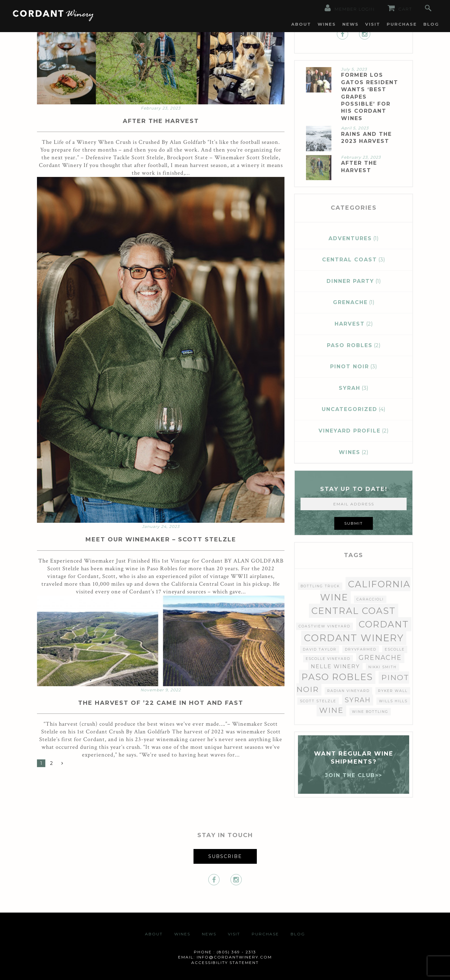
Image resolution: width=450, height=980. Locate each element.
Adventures (350, 238)
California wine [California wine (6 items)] (365, 591)
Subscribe (225, 856)
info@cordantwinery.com (234, 957)
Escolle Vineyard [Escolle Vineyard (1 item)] (328, 659)
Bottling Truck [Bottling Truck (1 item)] (320, 586)
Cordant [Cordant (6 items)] (384, 624)
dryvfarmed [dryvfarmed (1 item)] (361, 649)
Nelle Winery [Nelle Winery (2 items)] (335, 666)
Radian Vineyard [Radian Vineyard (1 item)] (348, 691)
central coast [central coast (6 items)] (354, 611)
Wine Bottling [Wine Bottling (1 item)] (370, 712)
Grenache (350, 302)
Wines (327, 24)
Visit (373, 24)
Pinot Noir (350, 367)
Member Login (350, 8)
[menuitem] (301, 24)
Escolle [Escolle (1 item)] (395, 649)
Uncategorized (350, 409)
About (301, 24)
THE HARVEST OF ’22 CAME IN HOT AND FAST (161, 703)
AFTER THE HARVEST (161, 121)
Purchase (402, 24)
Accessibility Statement (225, 962)
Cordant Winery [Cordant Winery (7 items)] (354, 638)
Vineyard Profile (350, 431)
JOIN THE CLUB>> (354, 775)
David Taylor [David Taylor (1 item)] (320, 649)
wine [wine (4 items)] (331, 710)
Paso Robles (350, 345)
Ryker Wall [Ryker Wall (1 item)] (393, 691)
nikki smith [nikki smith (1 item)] (382, 667)
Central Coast (350, 260)
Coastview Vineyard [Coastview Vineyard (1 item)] (324, 626)
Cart (400, 8)
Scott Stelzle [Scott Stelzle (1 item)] (318, 701)
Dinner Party (350, 281)
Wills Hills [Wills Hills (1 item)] (393, 701)
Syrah (350, 388)
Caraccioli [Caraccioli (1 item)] (370, 599)
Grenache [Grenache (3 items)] (380, 658)
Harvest (350, 324)
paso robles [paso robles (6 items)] (337, 677)
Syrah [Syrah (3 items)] (358, 700)
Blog (431, 24)
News (351, 24)
